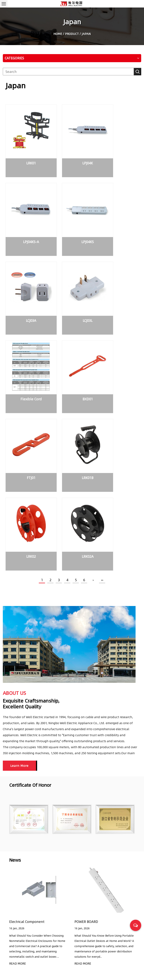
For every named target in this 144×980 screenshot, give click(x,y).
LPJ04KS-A (118, 153)
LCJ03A (72, 221)
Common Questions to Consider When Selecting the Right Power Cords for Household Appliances (113, 951)
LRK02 (72, 356)
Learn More (19, 565)
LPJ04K (72, 153)
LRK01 (26, 153)
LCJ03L (118, 221)
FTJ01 (118, 288)
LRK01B (26, 356)
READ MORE (18, 763)
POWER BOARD (86, 721)
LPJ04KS (26, 221)
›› (102, 380)
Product (72, 34)
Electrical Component (27, 721)
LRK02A (118, 356)
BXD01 (72, 288)
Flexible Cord (26, 288)
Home (58, 34)
